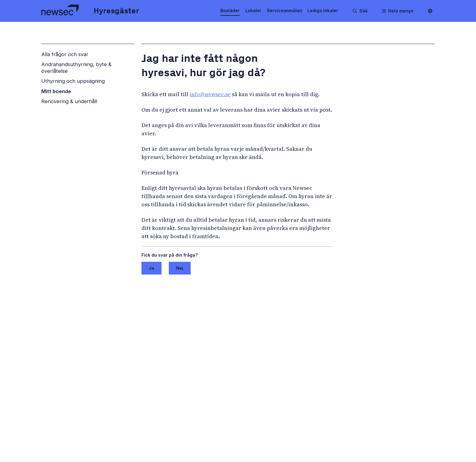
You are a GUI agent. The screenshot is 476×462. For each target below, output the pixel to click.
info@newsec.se (210, 94)
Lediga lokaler (323, 10)
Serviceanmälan (284, 10)
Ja (151, 268)
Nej (180, 268)
